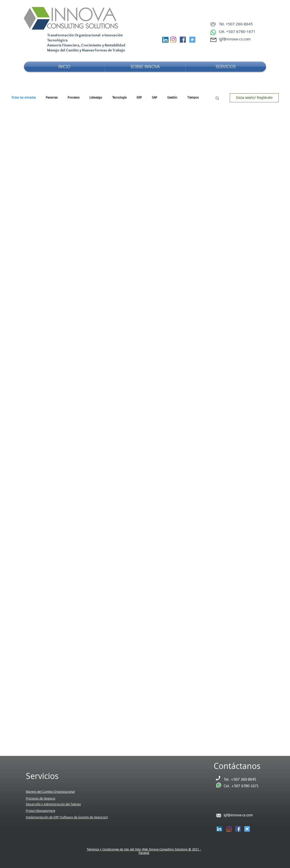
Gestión (172, 98)
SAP (155, 98)
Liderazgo (96, 98)
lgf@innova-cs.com (235, 39)
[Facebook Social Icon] (183, 40)
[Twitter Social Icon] (192, 40)
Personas (52, 98)
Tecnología (119, 98)
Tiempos (193, 98)
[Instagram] (173, 40)
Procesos (73, 98)
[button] (217, 98)
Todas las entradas (23, 98)
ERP (139, 98)
